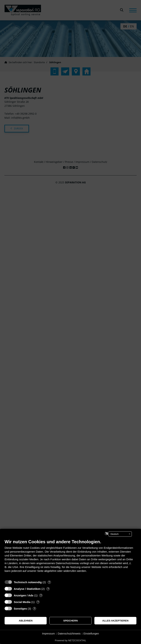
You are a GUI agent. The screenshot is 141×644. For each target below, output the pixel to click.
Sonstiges (20, 609)
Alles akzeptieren (115, 621)
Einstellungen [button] (91, 634)
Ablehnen (26, 621)
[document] (70, 559)
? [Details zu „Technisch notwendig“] (49, 582)
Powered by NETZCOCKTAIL (70, 640)
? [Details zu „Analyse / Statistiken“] (48, 589)
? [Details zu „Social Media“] (38, 602)
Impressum (48, 634)
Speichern (71, 621)
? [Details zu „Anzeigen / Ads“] (41, 595)
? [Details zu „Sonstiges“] (35, 609)
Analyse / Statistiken (27, 589)
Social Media (22, 602)
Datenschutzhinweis (69, 634)
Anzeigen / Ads (24, 595)
